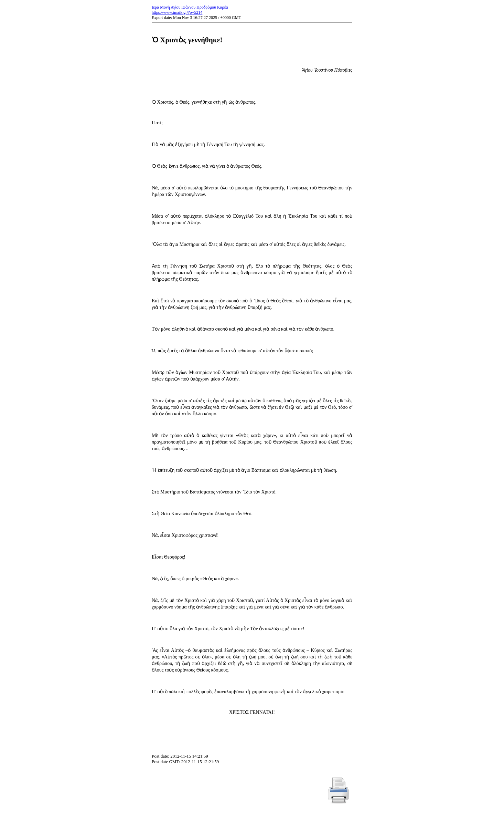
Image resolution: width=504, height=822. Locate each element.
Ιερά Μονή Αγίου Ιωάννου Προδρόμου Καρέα (190, 7)
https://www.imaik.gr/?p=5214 (177, 12)
